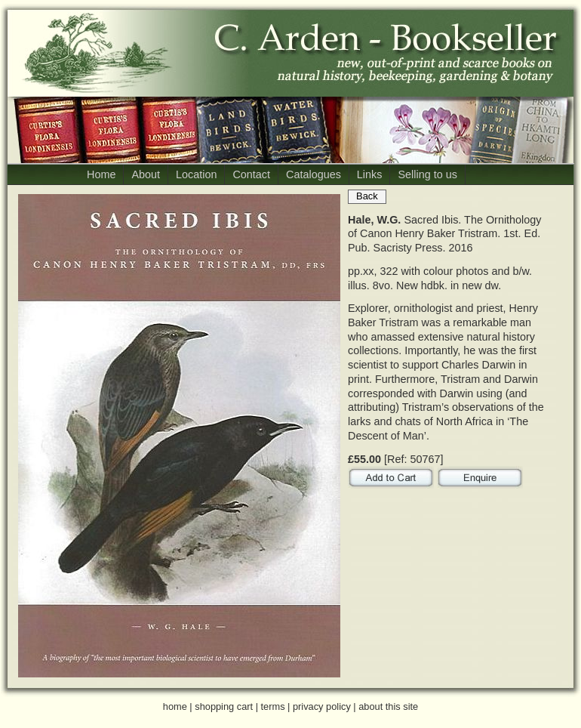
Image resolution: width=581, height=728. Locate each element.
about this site (388, 706)
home (175, 706)
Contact (251, 174)
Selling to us (427, 174)
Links (370, 174)
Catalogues (314, 174)
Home (101, 174)
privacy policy (322, 706)
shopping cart (224, 706)
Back (367, 196)
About (146, 174)
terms (273, 706)
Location (196, 174)
